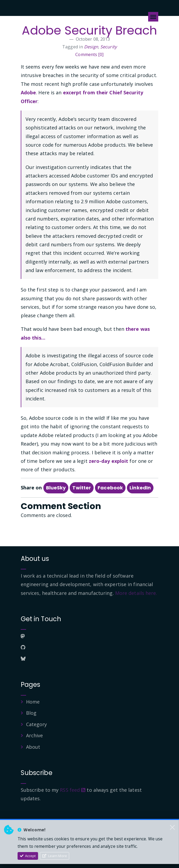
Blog (31, 713)
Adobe (28, 92)
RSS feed (73, 790)
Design (91, 47)
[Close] (172, 827)
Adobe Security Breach (89, 30)
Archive (35, 735)
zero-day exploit (109, 461)
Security (109, 47)
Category (37, 724)
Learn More (55, 856)
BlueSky (56, 488)
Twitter (82, 488)
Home (33, 702)
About (33, 747)
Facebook (110, 488)
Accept (28, 856)
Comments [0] (89, 54)
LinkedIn (140, 488)
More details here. (136, 593)
